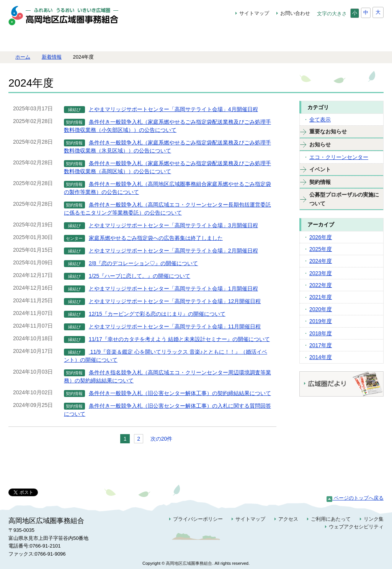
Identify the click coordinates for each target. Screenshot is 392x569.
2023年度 (321, 273)
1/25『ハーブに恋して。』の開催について (140, 276)
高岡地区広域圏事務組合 (72, 19)
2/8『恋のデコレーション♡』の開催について (143, 263)
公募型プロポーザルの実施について (344, 199)
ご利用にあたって (331, 519)
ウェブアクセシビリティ (356, 527)
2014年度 (321, 357)
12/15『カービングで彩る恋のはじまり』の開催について (157, 314)
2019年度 (321, 321)
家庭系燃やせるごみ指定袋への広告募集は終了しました (156, 238)
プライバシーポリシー (198, 519)
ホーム (28, 39)
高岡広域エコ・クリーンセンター (307, 39)
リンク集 (374, 519)
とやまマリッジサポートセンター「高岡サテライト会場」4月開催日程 (173, 109)
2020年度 (321, 309)
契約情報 (361, 39)
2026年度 (321, 237)
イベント (320, 169)
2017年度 (321, 345)
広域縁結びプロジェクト (136, 39)
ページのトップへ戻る (355, 498)
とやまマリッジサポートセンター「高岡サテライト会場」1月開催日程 (173, 289)
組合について (77, 39)
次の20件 (162, 439)
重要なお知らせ (328, 131)
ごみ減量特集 (195, 39)
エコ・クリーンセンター (339, 157)
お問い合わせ (295, 13)
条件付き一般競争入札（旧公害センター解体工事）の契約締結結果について (180, 393)
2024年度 (321, 261)
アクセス (288, 519)
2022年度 (321, 285)
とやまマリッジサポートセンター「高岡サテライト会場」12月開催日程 (175, 301)
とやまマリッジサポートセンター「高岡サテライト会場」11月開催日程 (175, 326)
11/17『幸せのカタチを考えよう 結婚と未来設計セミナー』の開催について (179, 339)
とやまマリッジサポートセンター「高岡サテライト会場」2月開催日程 (173, 251)
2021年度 (321, 297)
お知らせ (320, 144)
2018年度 (321, 333)
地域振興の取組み (251, 39)
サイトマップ (254, 13)
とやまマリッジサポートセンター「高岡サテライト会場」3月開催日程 (173, 225)
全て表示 (320, 120)
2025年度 (321, 249)
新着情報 (52, 57)
